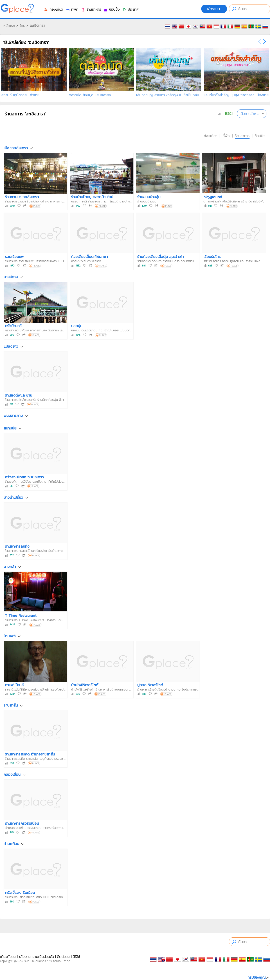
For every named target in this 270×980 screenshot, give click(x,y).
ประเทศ (130, 9)
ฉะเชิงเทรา (37, 25)
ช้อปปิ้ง (111, 9)
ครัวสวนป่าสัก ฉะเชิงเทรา (24, 477)
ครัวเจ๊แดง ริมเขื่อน (20, 893)
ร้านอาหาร (91, 9)
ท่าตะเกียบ (11, 844)
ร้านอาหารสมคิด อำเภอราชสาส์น (30, 754)
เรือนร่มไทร (212, 257)
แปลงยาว (11, 346)
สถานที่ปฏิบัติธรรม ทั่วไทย (20, 95)
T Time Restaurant (21, 615)
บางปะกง (11, 277)
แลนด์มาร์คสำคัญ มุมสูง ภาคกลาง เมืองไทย (236, 95)
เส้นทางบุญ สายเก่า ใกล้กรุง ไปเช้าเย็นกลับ (168, 95)
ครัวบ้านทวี (13, 326)
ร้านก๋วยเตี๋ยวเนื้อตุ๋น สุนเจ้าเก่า (160, 257)
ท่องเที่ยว (53, 9)
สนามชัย (10, 428)
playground (213, 197)
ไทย (22, 25)
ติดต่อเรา (64, 957)
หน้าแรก (9, 25)
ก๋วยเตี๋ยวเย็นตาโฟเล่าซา (89, 257)
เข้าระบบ (214, 9)
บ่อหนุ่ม (77, 326)
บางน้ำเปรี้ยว (13, 497)
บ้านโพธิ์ (10, 636)
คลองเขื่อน (12, 774)
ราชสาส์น (11, 705)
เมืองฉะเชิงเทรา (16, 148)
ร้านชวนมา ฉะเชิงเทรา (22, 197)
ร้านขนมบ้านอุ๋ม (149, 197)
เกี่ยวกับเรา (8, 957)
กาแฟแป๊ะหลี (14, 685)
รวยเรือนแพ (14, 257)
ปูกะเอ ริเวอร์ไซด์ (150, 685)
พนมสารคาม (13, 415)
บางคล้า (10, 567)
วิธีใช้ (77, 957)
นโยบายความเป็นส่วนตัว (37, 957)
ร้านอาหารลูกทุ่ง (17, 546)
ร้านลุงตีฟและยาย (19, 395)
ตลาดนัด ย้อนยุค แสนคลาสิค (90, 95)
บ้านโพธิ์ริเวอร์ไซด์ (85, 685)
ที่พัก (72, 9)
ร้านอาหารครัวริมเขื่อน (22, 823)
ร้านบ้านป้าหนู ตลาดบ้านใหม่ (92, 197)
